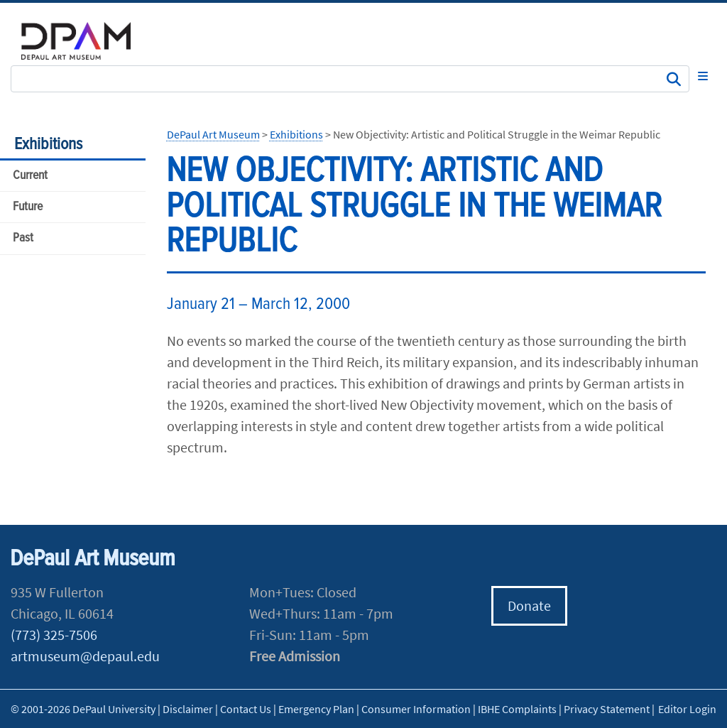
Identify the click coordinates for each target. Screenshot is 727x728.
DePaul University (85, 41)
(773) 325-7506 (54, 635)
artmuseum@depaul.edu (85, 656)
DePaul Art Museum (213, 134)
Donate (529, 605)
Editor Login (687, 709)
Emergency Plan (316, 709)
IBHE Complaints (517, 709)
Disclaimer (188, 709)
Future (28, 207)
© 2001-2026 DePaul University (83, 709)
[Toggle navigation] (703, 76)
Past (23, 238)
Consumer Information (416, 709)
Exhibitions (48, 145)
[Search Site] (350, 79)
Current (30, 176)
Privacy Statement (607, 709)
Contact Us (246, 709)
